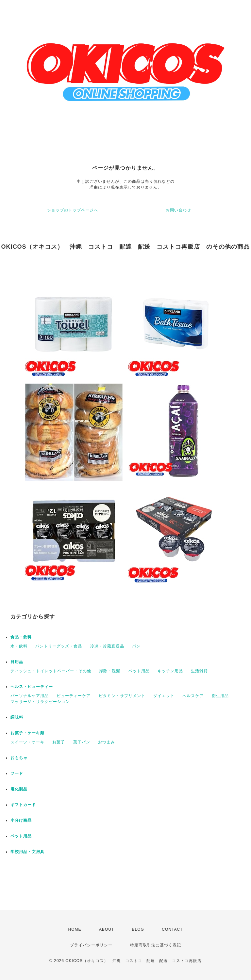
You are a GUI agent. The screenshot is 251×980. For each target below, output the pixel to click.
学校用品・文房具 (27, 852)
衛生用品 (220, 696)
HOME (75, 929)
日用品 (17, 662)
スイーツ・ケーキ (27, 742)
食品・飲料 (21, 637)
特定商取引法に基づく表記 (156, 945)
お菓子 (59, 742)
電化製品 (19, 789)
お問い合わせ (178, 210)
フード (17, 773)
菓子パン (82, 742)
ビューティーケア (74, 696)
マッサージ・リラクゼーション (40, 702)
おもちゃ (19, 758)
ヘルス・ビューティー (32, 687)
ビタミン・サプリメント (122, 696)
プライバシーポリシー (91, 945)
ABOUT (107, 929)
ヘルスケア (193, 696)
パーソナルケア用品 (30, 696)
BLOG (138, 929)
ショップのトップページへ (73, 210)
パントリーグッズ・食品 (59, 646)
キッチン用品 (170, 671)
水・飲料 (19, 646)
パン (136, 646)
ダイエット (164, 696)
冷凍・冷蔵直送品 (107, 646)
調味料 (17, 717)
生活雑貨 (199, 671)
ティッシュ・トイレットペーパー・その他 (51, 671)
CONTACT (172, 929)
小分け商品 (21, 820)
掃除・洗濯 (110, 671)
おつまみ (107, 742)
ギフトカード (23, 805)
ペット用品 (139, 671)
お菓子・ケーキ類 (27, 733)
